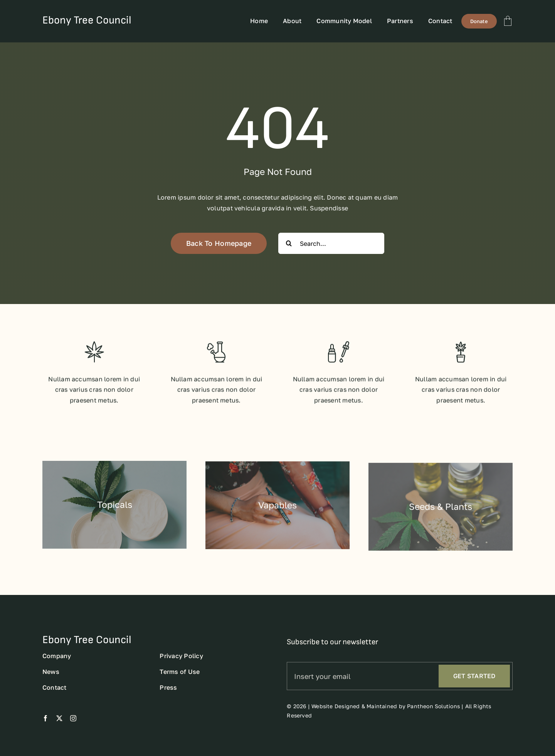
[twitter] (59, 726)
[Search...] (331, 243)
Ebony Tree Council (87, 20)
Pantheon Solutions (433, 714)
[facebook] (45, 726)
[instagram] (73, 726)
